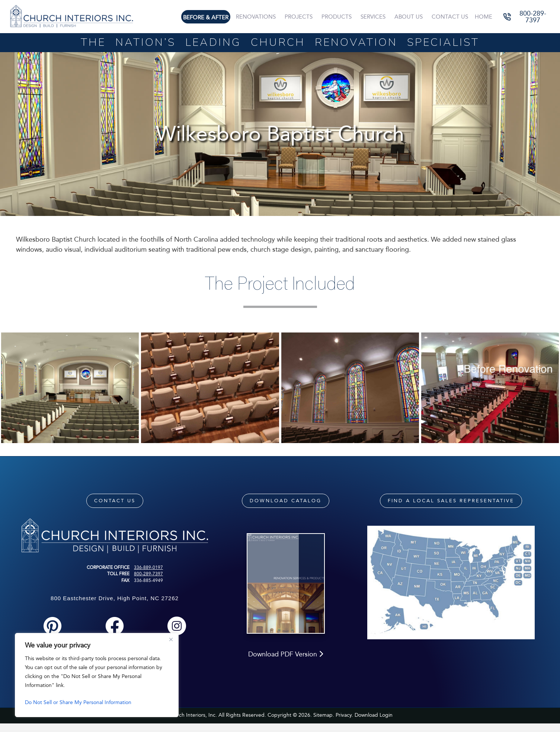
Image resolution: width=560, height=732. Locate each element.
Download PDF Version (286, 663)
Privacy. (344, 724)
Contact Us (450, 17)
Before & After (206, 17)
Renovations (256, 17)
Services (373, 17)
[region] (97, 675)
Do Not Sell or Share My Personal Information (78, 702)
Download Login (374, 724)
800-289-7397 (148, 574)
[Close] (171, 639)
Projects (299, 17)
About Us (409, 17)
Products (337, 17)
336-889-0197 (148, 567)
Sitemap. (324, 724)
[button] (528, 17)
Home (484, 17)
